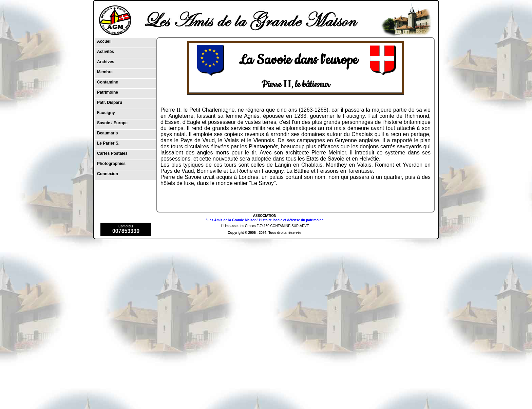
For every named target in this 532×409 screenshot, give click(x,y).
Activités (106, 52)
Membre (105, 72)
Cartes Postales (112, 153)
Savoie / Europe (112, 123)
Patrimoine (108, 92)
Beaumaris (107, 133)
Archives (106, 62)
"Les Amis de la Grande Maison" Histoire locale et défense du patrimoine (265, 220)
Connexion (108, 174)
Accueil (104, 41)
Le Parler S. (108, 143)
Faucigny (106, 113)
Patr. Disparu (110, 103)
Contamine (108, 82)
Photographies (111, 164)
